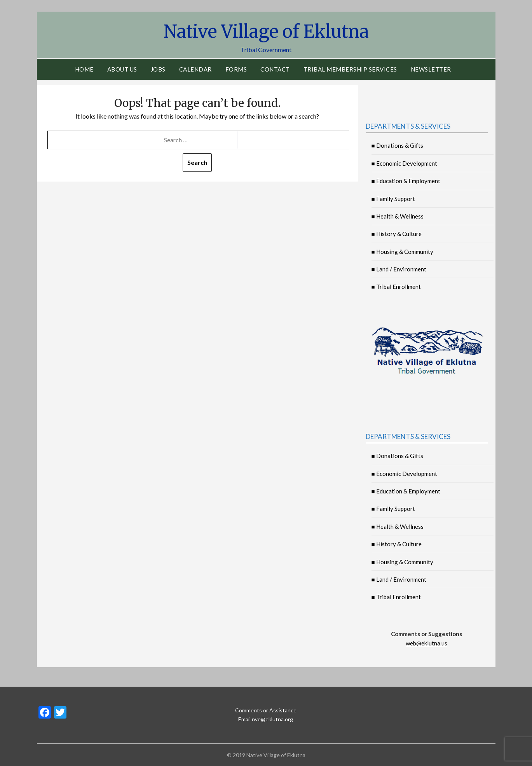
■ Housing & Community (402, 252)
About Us (122, 69)
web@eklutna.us (426, 643)
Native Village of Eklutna (266, 31)
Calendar (195, 69)
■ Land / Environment (399, 269)
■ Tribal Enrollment (396, 287)
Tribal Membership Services (350, 69)
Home (84, 69)
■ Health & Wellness (398, 216)
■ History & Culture (397, 234)
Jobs (158, 69)
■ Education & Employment (406, 181)
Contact (275, 69)
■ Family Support (393, 199)
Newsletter (431, 69)
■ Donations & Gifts (397, 145)
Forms (236, 69)
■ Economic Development (404, 163)
